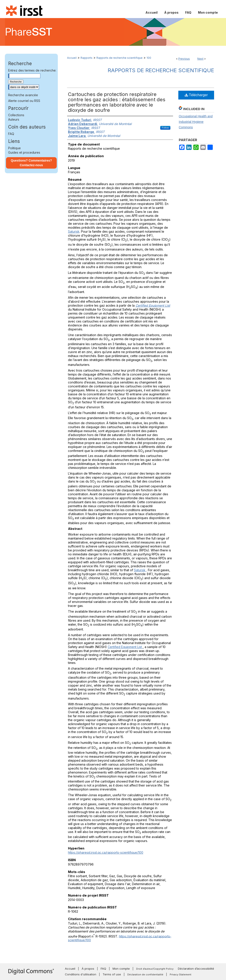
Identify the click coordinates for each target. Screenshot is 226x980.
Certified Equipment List (125, 647)
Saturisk (74, 231)
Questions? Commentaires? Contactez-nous (31, 163)
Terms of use (112, 974)
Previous (184, 59)
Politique (14, 148)
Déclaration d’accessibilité (196, 969)
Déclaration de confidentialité (145, 974)
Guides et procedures (24, 152)
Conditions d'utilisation (81, 974)
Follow (165, 128)
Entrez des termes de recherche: (32, 70)
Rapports (87, 58)
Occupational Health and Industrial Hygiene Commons (196, 122)
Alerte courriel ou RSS (24, 101)
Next (200, 59)
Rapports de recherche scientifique (120, 58)
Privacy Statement (181, 974)
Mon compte (121, 969)
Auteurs (14, 119)
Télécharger (196, 95)
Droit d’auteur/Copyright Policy (155, 969)
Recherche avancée (23, 95)
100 (149, 58)
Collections (16, 115)
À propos (88, 969)
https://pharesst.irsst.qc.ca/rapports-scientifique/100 (106, 852)
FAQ (11, 134)
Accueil (72, 58)
